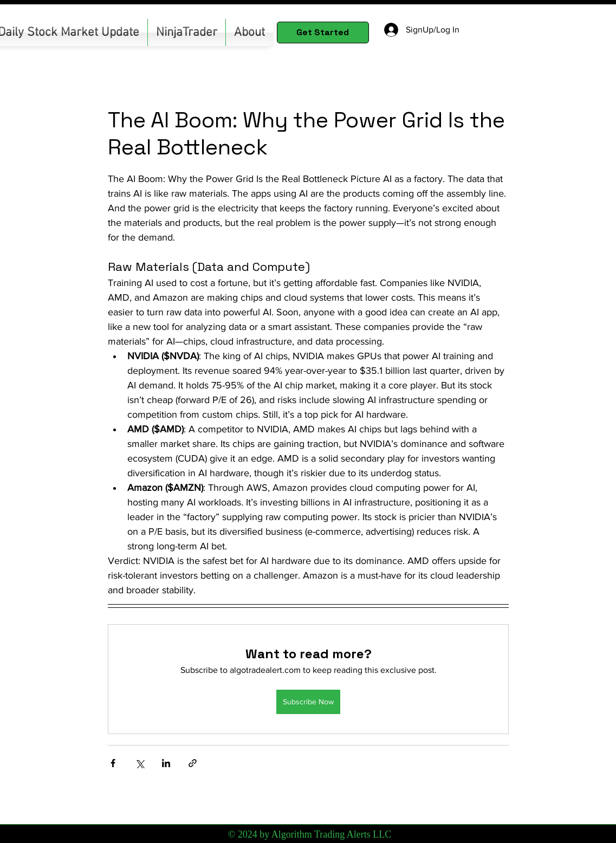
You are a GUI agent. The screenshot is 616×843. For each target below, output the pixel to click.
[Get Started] (323, 33)
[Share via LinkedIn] (166, 763)
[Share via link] (193, 763)
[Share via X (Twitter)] (140, 763)
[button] (187, 33)
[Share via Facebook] (113, 763)
